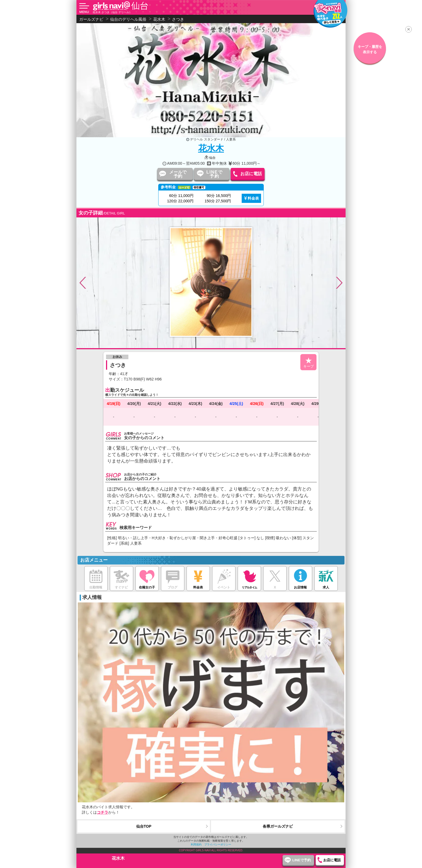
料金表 (253, 198)
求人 (326, 578)
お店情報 (300, 578)
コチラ (103, 812)
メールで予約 (178, 174)
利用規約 (196, 844)
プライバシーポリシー (218, 844)
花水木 (211, 148)
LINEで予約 (214, 174)
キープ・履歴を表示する (370, 49)
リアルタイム (249, 578)
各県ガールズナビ (278, 826)
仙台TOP (144, 826)
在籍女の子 (147, 578)
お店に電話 (251, 174)
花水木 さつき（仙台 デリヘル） (112, 12)
